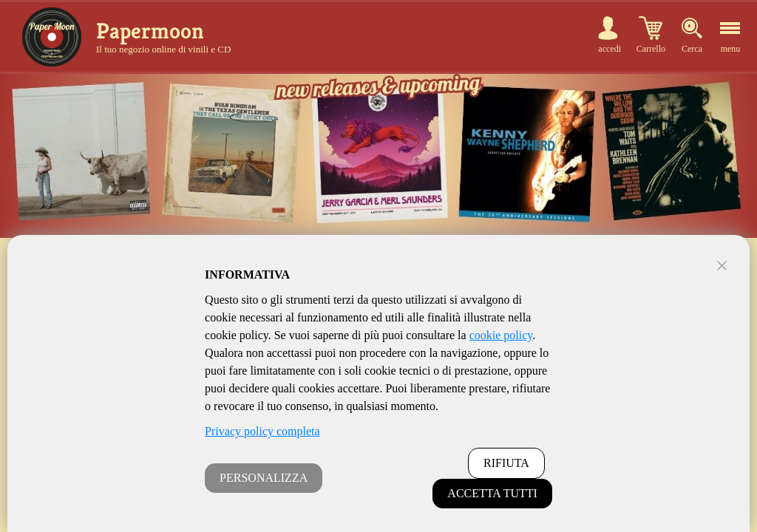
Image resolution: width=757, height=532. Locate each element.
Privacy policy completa (262, 431)
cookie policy (501, 335)
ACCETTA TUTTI (492, 493)
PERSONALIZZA (264, 478)
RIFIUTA (506, 463)
